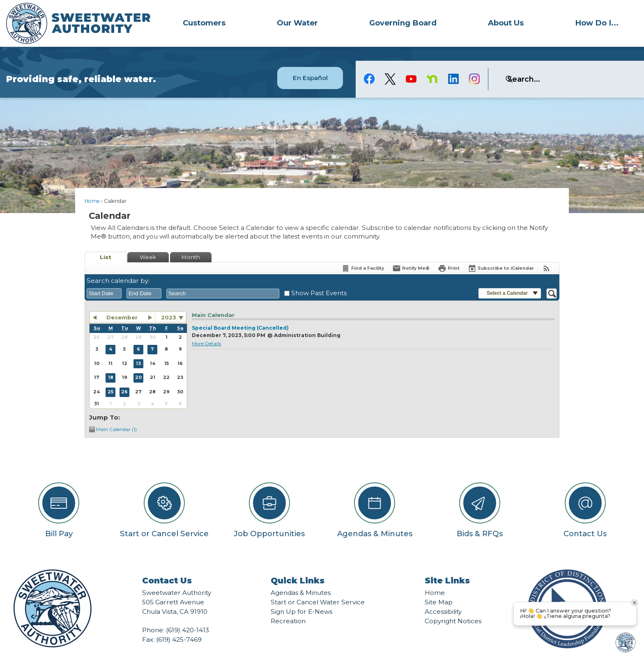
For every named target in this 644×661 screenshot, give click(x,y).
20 (138, 364)
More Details (206, 329)
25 (110, 378)
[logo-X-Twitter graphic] (390, 65)
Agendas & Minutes (301, 579)
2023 (169, 303)
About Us (506, 23)
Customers (204, 23)
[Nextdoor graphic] (432, 65)
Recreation (288, 607)
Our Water (297, 23)
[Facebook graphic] (369, 65)
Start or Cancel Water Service (318, 588)
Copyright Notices (453, 607)
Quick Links (298, 567)
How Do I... (597, 23)
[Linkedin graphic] (453, 65)
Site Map (439, 588)
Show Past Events (319, 279)
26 (124, 378)
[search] (556, 65)
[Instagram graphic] (474, 65)
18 (111, 364)
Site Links (447, 567)
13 (138, 350)
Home (92, 187)
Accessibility (443, 598)
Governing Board (403, 23)
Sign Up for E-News (301, 598)
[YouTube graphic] (411, 65)
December (122, 303)
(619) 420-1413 (187, 616)
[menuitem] (204, 23)
